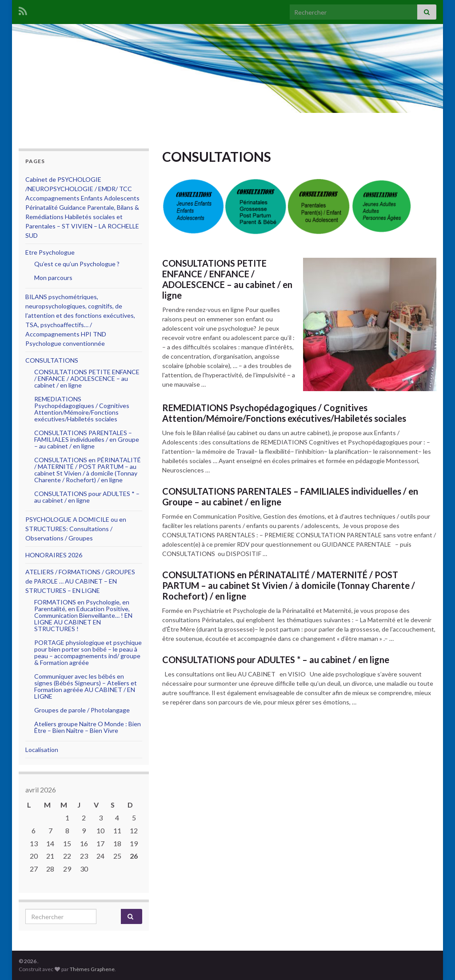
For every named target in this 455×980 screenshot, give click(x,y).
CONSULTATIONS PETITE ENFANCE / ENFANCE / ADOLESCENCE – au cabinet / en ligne (227, 279)
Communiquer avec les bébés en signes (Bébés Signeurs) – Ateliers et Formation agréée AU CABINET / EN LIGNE (86, 686)
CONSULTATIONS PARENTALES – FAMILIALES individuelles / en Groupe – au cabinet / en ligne (290, 496)
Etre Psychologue (50, 252)
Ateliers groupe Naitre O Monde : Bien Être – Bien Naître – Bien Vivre (88, 727)
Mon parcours (53, 278)
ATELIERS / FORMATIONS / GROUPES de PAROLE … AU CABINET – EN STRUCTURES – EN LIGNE (80, 581)
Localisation (42, 750)
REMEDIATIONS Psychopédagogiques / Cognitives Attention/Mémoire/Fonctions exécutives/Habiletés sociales (284, 413)
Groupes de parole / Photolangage (82, 710)
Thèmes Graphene (92, 969)
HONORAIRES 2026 (54, 555)
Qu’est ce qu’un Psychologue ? (77, 264)
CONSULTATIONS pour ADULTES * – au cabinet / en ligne (276, 660)
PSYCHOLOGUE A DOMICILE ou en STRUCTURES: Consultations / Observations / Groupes (76, 529)
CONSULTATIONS (52, 360)
